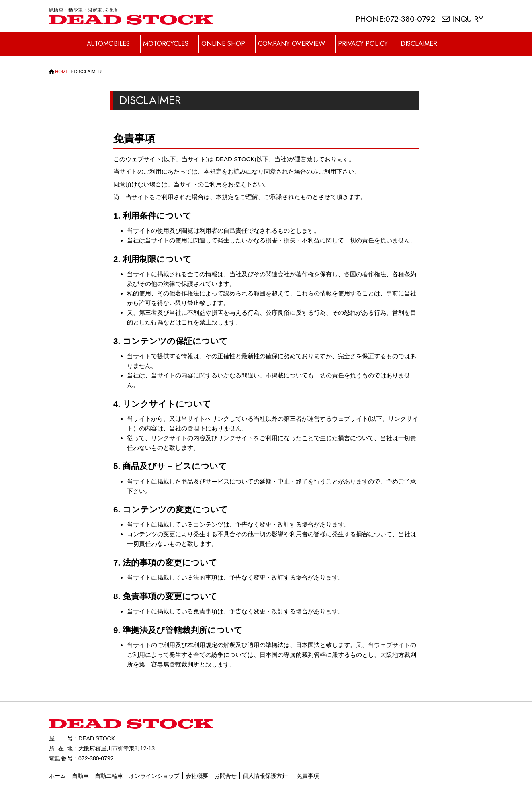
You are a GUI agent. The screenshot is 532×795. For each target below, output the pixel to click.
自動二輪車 (109, 766)
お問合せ (225, 766)
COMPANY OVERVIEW (297, 39)
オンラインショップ (154, 766)
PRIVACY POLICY (369, 39)
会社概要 (197, 766)
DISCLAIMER (427, 39)
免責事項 (308, 766)
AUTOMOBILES (109, 39)
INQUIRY (462, 19)
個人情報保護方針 (265, 766)
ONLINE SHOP (227, 39)
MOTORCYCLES (168, 39)
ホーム (57, 766)
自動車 (80, 766)
